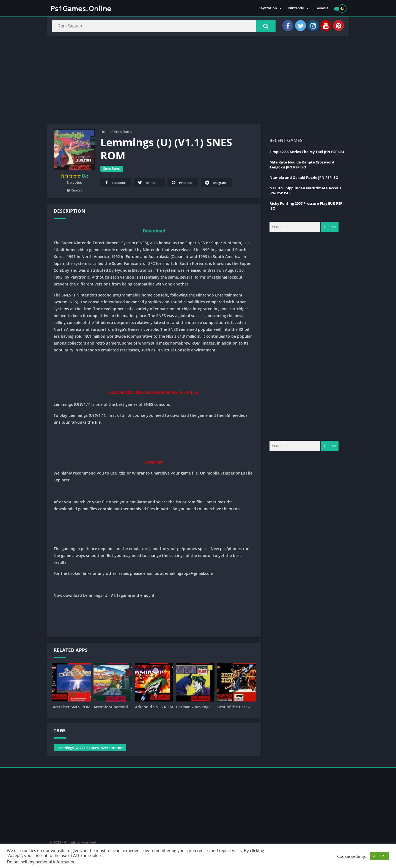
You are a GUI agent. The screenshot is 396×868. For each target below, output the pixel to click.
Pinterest (181, 184)
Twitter (146, 184)
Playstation (267, 8)
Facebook (115, 184)
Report (74, 191)
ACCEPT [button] (380, 856)
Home (105, 133)
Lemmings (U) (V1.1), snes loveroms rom (90, 749)
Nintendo (296, 8)
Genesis (322, 8)
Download (154, 232)
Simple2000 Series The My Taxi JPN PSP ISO (307, 153)
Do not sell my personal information (41, 862)
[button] (264, 27)
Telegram (215, 184)
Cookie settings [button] (351, 856)
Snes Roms (123, 133)
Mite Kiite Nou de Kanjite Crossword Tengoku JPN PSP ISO (302, 166)
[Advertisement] (198, 81)
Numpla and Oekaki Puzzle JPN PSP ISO (304, 179)
